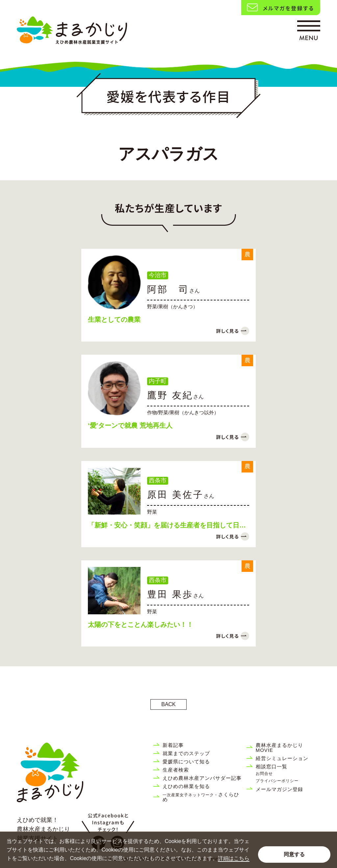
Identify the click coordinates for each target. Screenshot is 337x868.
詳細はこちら (234, 858)
